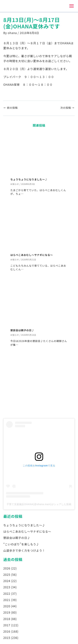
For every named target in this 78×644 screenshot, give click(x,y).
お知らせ (15, 184)
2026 (7, 568)
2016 (7, 631)
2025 (7, 575)
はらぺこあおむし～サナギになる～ (32, 255)
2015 (7, 638)
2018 (7, 619)
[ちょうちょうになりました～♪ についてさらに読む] (39, 153)
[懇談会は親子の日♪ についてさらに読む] (39, 304)
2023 (7, 587)
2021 (7, 600)
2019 (7, 612)
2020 (7, 606)
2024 (7, 581)
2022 (7, 594)
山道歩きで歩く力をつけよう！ (24, 550)
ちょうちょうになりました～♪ (29, 179)
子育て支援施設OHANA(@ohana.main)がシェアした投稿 (39, 504)
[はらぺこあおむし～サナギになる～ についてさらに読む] (39, 228)
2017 (7, 625)
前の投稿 (11, 108)
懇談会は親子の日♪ (22, 330)
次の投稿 (67, 108)
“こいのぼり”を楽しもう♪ (21, 544)
